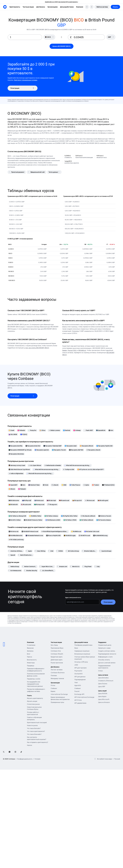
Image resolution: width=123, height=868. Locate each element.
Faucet (77, 691)
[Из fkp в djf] (27, 500)
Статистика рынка (33, 704)
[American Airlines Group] (16, 551)
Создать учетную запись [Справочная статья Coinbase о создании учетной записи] (107, 651)
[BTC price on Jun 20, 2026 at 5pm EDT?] (91, 469)
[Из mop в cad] (39, 505)
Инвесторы (31, 663)
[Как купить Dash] (71, 446)
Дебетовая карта (57, 660)
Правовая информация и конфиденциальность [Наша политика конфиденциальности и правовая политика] (36, 670)
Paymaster (78, 671)
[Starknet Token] (34, 485)
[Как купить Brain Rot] (33, 446)
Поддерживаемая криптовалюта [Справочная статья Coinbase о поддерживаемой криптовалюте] (104, 667)
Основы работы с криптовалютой (33, 713)
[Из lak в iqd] (51, 500)
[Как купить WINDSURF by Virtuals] (20, 450)
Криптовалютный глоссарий (37, 722)
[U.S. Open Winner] (35, 465)
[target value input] (88, 37)
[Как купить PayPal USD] (104, 446)
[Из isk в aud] (39, 500)
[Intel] (51, 551)
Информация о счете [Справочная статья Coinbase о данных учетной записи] (105, 657)
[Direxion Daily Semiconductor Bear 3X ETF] (89, 551)
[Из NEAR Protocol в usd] (30, 531)
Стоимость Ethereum (106, 681)
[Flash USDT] (88, 430)
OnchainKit (78, 674)
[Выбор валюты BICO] (49, 37)
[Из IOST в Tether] (15, 520)
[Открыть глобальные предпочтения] (95, 759)
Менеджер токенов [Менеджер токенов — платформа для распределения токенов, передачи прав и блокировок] (57, 678)
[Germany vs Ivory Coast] (17, 465)
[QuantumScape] (105, 551)
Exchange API (79, 694)
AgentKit (78, 685)
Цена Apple (102, 696)
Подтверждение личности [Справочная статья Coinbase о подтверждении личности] (107, 654)
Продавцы (31, 666)
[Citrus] (42, 430)
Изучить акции (32, 701)
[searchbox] (111, 37)
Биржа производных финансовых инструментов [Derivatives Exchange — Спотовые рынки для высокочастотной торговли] (60, 698)
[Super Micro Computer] (47, 567)
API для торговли (80, 668)
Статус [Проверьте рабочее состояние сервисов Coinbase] (101, 671)
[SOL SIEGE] (13, 434)
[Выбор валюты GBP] (111, 37)
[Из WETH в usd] (84, 536)
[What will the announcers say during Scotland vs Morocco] (40, 473)
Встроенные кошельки (82, 654)
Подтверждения (80, 680)
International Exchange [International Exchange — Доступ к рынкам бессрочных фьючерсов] (59, 694)
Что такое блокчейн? (34, 734)
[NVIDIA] (60, 551)
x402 (76, 665)
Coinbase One (56, 651)
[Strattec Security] (31, 571)
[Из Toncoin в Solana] (104, 520)
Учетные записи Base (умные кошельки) (85, 658)
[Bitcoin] (12, 489)
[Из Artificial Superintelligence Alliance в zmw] (55, 531)
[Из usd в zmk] (26, 505)
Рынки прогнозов (57, 663)
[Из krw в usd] (90, 500)
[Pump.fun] (32, 430)
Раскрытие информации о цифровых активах (36, 690)
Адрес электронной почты (73, 598)
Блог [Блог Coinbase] (29, 654)
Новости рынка (32, 725)
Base (76, 648)
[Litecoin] (55, 485)
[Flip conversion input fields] (62, 37)
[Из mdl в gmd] (103, 500)
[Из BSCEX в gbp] (70, 536)
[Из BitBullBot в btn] (16, 536)
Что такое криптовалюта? (36, 731)
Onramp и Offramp (81, 662)
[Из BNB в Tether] (35, 516)
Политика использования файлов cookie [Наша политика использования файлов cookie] (36, 675)
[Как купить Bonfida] (16, 446)
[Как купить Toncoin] (59, 450)
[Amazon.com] (62, 567)
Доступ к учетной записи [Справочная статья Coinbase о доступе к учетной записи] (107, 663)
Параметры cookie (34, 679)
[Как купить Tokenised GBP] (52, 446)
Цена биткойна (103, 678)
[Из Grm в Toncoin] (105, 516)
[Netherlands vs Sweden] (53, 465)
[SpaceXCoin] (101, 430)
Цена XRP (102, 687)
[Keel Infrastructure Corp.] (25, 555)
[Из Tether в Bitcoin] (86, 520)
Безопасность (32, 660)
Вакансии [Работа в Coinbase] (30, 648)
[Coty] (97, 567)
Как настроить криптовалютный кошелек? (37, 738)
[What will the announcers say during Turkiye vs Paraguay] (78, 465)
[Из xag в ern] (52, 505)
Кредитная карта (57, 657)
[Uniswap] (77, 430)
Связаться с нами (104, 648)
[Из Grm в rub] (14, 531)
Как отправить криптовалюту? (37, 742)
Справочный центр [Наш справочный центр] (105, 645)
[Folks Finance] (75, 485)
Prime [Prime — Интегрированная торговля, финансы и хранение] (53, 685)
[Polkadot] (21, 430)
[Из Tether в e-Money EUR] (17, 516)
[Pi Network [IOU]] (108, 485)
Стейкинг (78, 688)
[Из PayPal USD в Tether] (69, 516)
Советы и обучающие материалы (34, 718)
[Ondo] (46, 485)
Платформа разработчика (83, 645)
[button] (28, 7)
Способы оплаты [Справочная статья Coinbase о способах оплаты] (104, 660)
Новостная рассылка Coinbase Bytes (34, 708)
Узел (76, 682)
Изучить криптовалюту (35, 698)
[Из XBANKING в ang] (100, 536)
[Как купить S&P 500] (76, 450)
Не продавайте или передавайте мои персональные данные (35, 684)
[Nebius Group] (14, 567)
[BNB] (64, 485)
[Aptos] (86, 485)
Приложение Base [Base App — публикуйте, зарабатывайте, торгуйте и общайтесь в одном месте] (57, 648)
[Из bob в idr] (13, 505)
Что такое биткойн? (34, 728)
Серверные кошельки (82, 651)
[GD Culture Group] (73, 551)
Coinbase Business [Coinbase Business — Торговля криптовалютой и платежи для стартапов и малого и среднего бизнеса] (58, 673)
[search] (87, 7)
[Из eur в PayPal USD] (53, 536)
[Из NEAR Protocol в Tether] (33, 520)
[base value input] (25, 37)
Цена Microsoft (104, 699)
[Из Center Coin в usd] (92, 531)
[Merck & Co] (75, 567)
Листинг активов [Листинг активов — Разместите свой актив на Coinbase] (57, 670)
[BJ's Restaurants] (15, 571)
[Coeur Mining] (40, 551)
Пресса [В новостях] (29, 657)
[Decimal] (67, 430)
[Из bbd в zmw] (14, 500)
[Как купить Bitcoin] (87, 446)
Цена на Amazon (104, 702)
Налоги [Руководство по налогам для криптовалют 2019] (29, 745)
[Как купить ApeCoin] (42, 450)
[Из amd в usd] (64, 500)
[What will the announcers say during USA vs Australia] (46, 469)
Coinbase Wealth (57, 654)
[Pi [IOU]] (24, 434)
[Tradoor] (96, 485)
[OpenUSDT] (13, 485)
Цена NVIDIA (103, 694)
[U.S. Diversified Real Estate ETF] (47, 571)
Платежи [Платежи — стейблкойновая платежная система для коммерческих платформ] (54, 676)
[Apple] (29, 551)
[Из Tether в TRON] (70, 520)
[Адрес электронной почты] (82, 602)
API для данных (80, 677)
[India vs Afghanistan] (16, 473)
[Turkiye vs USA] (69, 469)
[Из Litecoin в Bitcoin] (88, 516)
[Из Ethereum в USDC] (53, 520)
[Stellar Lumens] (54, 430)
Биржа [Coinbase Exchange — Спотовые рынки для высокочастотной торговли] (53, 691)
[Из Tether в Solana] (51, 516)
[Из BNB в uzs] (76, 531)
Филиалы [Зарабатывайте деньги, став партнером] (30, 651)
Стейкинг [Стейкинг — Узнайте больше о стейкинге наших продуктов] (54, 688)
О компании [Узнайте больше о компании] (31, 645)
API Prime (78, 700)
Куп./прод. (54, 645)
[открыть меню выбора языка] (92, 7)
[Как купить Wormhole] (16, 454)
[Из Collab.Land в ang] (16, 540)
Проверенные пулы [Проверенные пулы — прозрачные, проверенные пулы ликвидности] (57, 702)
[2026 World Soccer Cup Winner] (19, 469)
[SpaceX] (12, 555)
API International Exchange (84, 697)
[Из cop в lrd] (77, 500)
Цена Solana (103, 684)
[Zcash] (11, 430)
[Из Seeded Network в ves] (34, 536)
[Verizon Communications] (29, 567)
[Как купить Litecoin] (93, 450)
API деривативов (80, 703)
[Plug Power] (87, 567)
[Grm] (111, 430)
